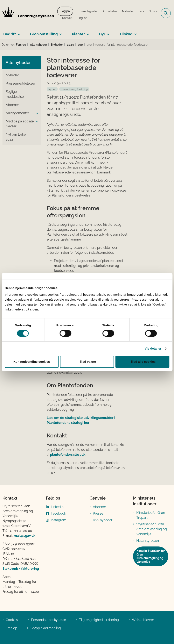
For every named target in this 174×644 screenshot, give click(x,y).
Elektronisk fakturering (21, 569)
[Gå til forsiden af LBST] (27, 13)
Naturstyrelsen (148, 541)
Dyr (102, 34)
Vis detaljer (153, 348)
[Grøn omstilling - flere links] (60, 33)
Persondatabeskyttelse (48, 620)
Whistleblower (143, 620)
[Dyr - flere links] (107, 33)
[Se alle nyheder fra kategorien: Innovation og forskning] (74, 89)
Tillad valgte (87, 362)
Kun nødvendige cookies (32, 362)
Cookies (12, 620)
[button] (36, 113)
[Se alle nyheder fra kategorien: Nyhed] (52, 89)
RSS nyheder (103, 520)
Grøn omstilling (44, 34)
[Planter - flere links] (87, 33)
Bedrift (10, 34)
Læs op (12, 628)
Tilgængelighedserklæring (99, 620)
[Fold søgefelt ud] (166, 13)
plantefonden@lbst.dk (68, 455)
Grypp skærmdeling (46, 628)
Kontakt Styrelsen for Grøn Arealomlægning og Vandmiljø (151, 556)
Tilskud (126, 34)
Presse (98, 513)
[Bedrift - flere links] (18, 33)
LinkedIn (57, 507)
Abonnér (99, 507)
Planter (78, 34)
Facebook (58, 513)
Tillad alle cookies (142, 362)
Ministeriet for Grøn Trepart (151, 515)
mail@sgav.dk (25, 536)
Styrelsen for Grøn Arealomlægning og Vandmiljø (152, 529)
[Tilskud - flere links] (135, 33)
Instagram (59, 520)
